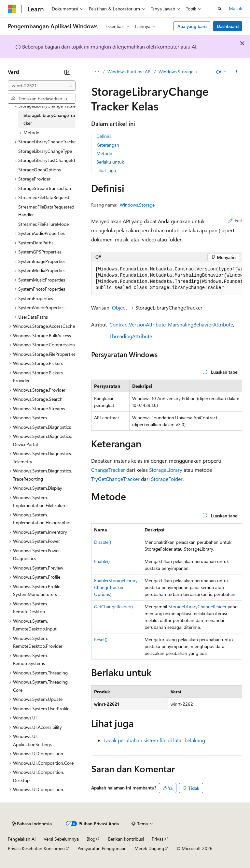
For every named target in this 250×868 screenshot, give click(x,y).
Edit (235, 220)
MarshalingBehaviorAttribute (201, 324)
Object (119, 307)
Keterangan (108, 145)
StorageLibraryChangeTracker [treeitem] (49, 119)
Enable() (102, 561)
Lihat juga (106, 170)
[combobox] (42, 86)
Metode (104, 153)
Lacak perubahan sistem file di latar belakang (154, 740)
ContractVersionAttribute (138, 324)
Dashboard (228, 26)
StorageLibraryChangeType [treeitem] (45, 151)
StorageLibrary (166, 470)
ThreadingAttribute (131, 336)
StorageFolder (167, 479)
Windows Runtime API (130, 72)
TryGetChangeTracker (115, 479)
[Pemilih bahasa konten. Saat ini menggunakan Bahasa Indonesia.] (32, 824)
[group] (167, 279)
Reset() (101, 639)
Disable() (103, 542)
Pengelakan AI (22, 839)
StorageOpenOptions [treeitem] (40, 170)
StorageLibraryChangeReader (197, 607)
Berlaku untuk (110, 162)
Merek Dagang (149, 848)
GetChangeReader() (113, 607)
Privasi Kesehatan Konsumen (36, 848)
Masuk (236, 8)
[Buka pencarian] (220, 9)
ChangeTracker (108, 470)
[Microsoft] (12, 9)
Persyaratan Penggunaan (102, 848)
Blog (91, 839)
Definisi (104, 136)
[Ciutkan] (67, 72)
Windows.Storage (176, 72)
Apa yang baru (192, 26)
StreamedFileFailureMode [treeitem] (43, 224)
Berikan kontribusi (126, 839)
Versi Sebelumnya (61, 839)
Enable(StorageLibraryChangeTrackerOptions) (116, 587)
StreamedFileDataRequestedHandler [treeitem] (46, 211)
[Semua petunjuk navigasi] (97, 72)
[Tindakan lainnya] (236, 72)
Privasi (158, 839)
